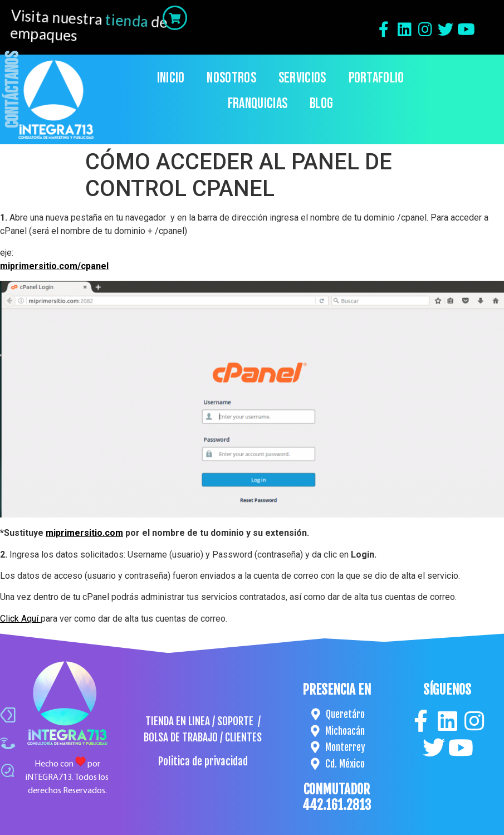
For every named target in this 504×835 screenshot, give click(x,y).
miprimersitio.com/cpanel (54, 266)
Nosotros (231, 78)
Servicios (302, 78)
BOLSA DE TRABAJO (181, 738)
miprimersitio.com (84, 533)
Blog (321, 104)
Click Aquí (20, 619)
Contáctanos (13, 90)
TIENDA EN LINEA (178, 721)
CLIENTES (243, 738)
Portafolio (376, 78)
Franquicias (258, 104)
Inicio (171, 78)
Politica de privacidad (203, 761)
